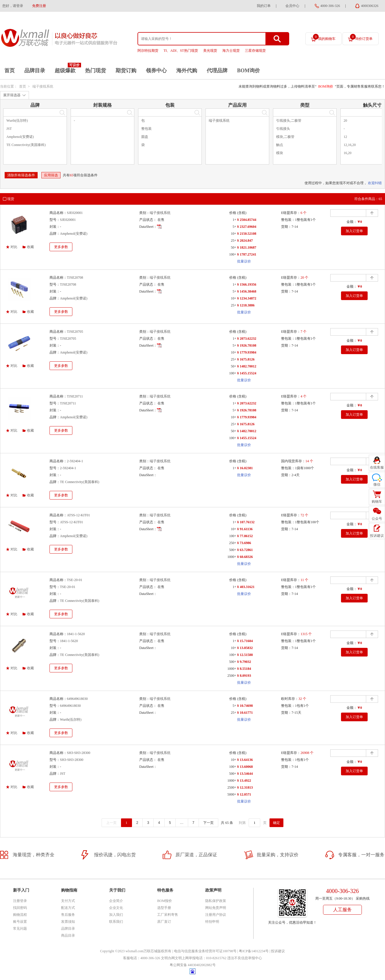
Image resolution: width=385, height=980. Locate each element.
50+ (233, 247)
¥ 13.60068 (245, 767)
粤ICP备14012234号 (254, 951)
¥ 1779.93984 (247, 352)
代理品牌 (217, 71)
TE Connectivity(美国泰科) (26, 145)
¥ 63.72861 (245, 550)
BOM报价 (165, 901)
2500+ (232, 676)
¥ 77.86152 (245, 536)
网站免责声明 (216, 908)
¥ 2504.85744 (247, 220)
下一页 (208, 823)
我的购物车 (324, 37)
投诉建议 (278, 951)
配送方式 (68, 908)
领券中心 (156, 71)
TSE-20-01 (75, 580)
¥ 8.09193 (244, 676)
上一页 (111, 823)
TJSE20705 (75, 332)
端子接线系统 (43, 86)
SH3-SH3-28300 (79, 753)
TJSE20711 (75, 396)
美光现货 (210, 51)
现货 (11, 199)
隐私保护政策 (216, 901)
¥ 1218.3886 (246, 305)
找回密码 (20, 908)
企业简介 (116, 901)
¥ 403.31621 (246, 587)
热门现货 (96, 71)
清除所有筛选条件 (21, 175)
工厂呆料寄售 (168, 915)
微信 (377, 485)
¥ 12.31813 (245, 787)
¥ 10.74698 (245, 706)
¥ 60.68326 (245, 557)
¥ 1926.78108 (247, 345)
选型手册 (164, 908)
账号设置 (20, 922)
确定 (276, 823)
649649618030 (77, 699)
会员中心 (292, 6)
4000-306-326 (330, 6)
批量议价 (244, 261)
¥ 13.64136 (245, 760)
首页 (10, 71)
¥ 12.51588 (245, 655)
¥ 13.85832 (245, 648)
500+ (233, 550)
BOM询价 (249, 71)
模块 (280, 153)
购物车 (377, 502)
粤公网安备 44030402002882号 (193, 965)
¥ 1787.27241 (247, 254)
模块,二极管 (285, 137)
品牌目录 (35, 71)
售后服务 (68, 915)
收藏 (30, 247)
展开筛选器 (12, 95)
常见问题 (20, 929)
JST (9, 129)
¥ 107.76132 (246, 522)
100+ (233, 254)
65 (71, 175)
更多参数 (61, 247)
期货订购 (126, 71)
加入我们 (116, 915)
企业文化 (116, 908)
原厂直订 (164, 922)
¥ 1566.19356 (247, 284)
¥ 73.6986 (244, 543)
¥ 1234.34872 (247, 298)
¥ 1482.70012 (247, 366)
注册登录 (20, 901)
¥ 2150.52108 (247, 234)
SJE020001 (75, 213)
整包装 (146, 129)
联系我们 (116, 922)
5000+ (232, 794)
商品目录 (68, 935)
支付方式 (68, 901)
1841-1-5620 (76, 634)
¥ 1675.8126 (246, 359)
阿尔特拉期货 (148, 51)
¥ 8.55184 (244, 669)
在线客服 (377, 467)
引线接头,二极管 (289, 121)
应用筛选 (51, 175)
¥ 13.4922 (244, 781)
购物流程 (20, 915)
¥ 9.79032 (244, 662)
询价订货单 (361, 37)
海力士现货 (231, 51)
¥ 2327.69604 (247, 227)
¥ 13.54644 (245, 774)
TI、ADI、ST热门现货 (181, 51)
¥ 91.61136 (245, 529)
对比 (14, 247)
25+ (233, 241)
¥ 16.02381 (245, 468)
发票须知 (68, 922)
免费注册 (39, 6)
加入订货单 (354, 231)
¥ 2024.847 (245, 241)
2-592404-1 (75, 461)
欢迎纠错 (375, 183)
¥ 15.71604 (245, 641)
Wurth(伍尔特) (17, 121)
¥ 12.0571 (244, 794)
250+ (233, 543)
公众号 (377, 519)
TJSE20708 (75, 278)
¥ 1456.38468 (247, 291)
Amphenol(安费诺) (20, 137)
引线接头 (283, 129)
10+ (233, 234)
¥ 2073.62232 (247, 339)
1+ (234, 220)
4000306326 (370, 6)
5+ (234, 227)
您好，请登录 (13, 6)
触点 (280, 145)
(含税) (242, 213)
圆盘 (145, 137)
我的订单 (264, 6)
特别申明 (212, 922)
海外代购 (187, 71)
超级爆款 (65, 71)
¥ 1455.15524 (247, 373)
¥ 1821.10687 (247, 247)
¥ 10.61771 (245, 713)
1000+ (232, 557)
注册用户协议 (216, 915)
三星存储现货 (255, 51)
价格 (233, 213)
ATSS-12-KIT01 (78, 515)
